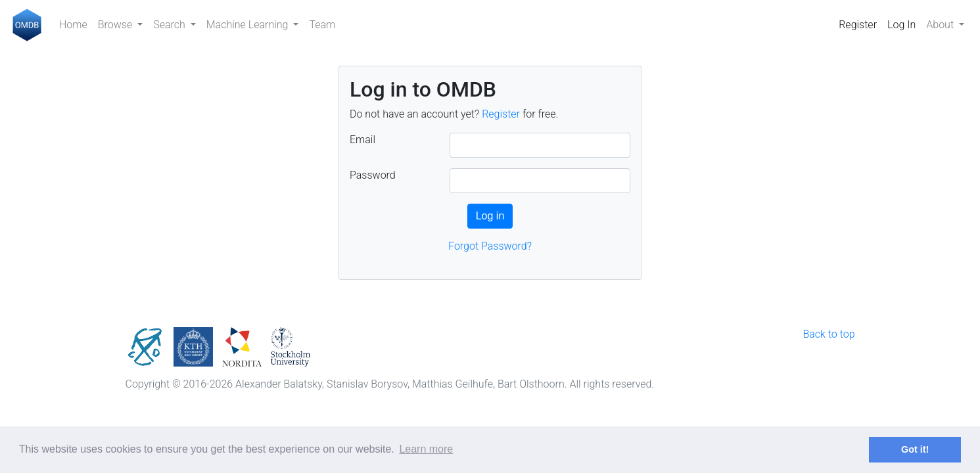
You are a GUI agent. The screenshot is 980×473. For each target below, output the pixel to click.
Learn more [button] (426, 449)
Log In (901, 25)
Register (858, 25)
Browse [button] (116, 25)
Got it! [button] (915, 449)
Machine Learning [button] (249, 25)
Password (373, 175)
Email (362, 140)
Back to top (828, 334)
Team (322, 25)
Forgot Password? (490, 246)
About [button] (941, 25)
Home (73, 25)
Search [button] (170, 25)
